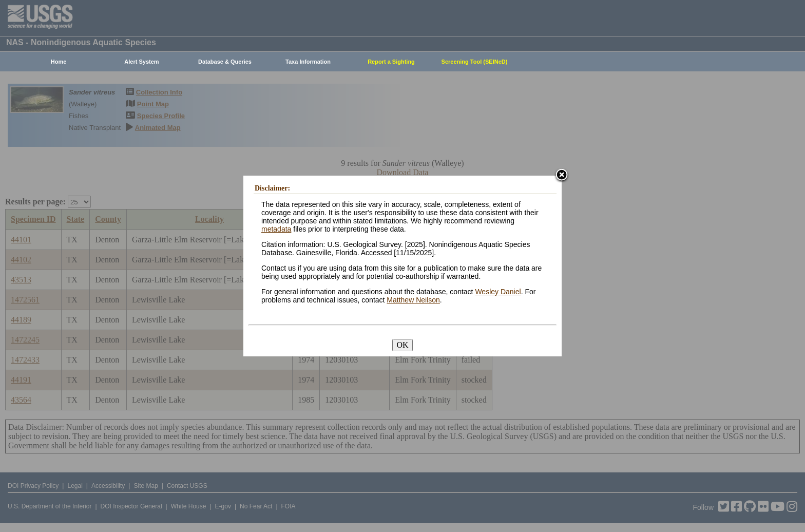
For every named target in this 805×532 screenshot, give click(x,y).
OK (402, 345)
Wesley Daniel (498, 292)
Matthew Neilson (413, 300)
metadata (276, 229)
